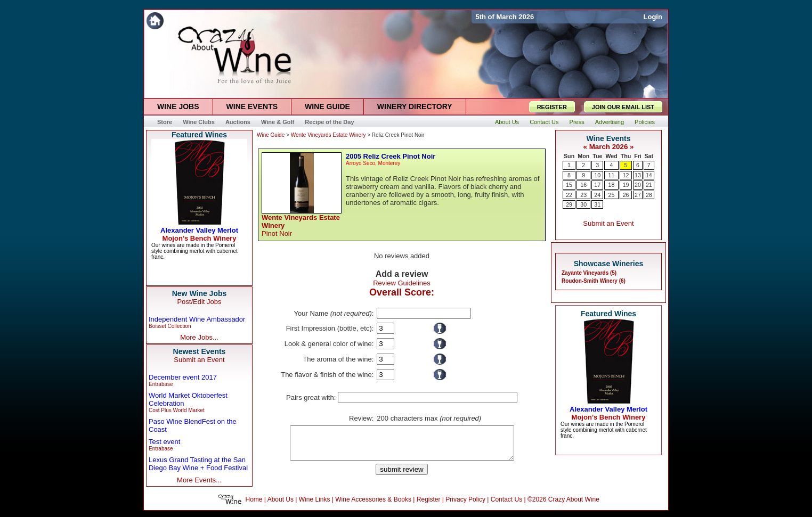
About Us (281, 506)
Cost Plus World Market (177, 410)
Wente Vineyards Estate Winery (328, 135)
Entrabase (161, 384)
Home (254, 506)
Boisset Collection (170, 326)
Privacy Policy (465, 506)
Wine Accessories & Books (373, 506)
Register (429, 506)
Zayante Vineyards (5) (589, 273)
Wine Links (315, 506)
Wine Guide (271, 135)
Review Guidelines (402, 283)
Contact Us (506, 506)
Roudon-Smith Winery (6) (594, 281)
